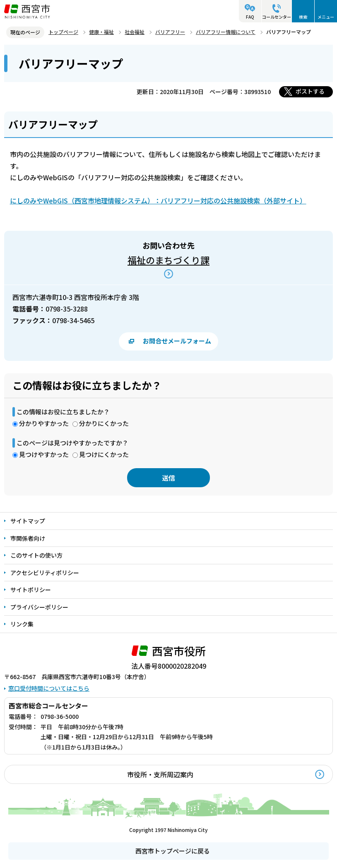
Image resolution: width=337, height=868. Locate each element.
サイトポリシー (31, 590)
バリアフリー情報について (226, 32)
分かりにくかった (104, 423)
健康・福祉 (101, 32)
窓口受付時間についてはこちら (49, 688)
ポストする (310, 91)
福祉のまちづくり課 (168, 260)
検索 (303, 17)
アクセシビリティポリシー (45, 573)
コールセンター (277, 17)
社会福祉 (135, 32)
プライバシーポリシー (39, 607)
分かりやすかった (44, 423)
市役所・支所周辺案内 (160, 774)
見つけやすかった (44, 454)
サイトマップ (28, 521)
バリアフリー (170, 32)
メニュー (326, 17)
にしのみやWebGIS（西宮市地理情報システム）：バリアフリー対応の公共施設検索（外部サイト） (158, 201)
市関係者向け (28, 538)
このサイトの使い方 (36, 555)
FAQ (250, 17)
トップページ (63, 32)
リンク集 (22, 624)
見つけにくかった (104, 454)
